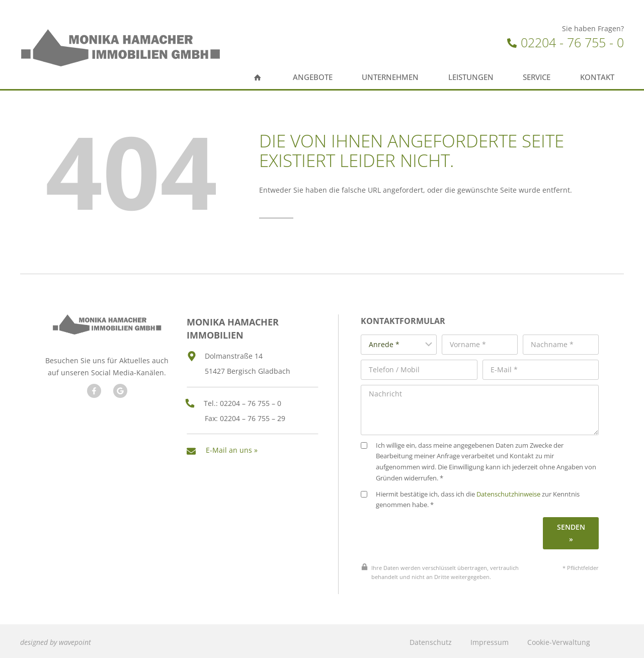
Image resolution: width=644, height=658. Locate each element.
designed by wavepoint (56, 640)
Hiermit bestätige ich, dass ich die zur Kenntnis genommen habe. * (473, 497)
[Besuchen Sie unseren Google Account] (120, 402)
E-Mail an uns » (232, 448)
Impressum (490, 640)
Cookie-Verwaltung (559, 640)
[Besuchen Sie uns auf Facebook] (94, 402)
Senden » (571, 530)
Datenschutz (431, 640)
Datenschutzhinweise (511, 492)
